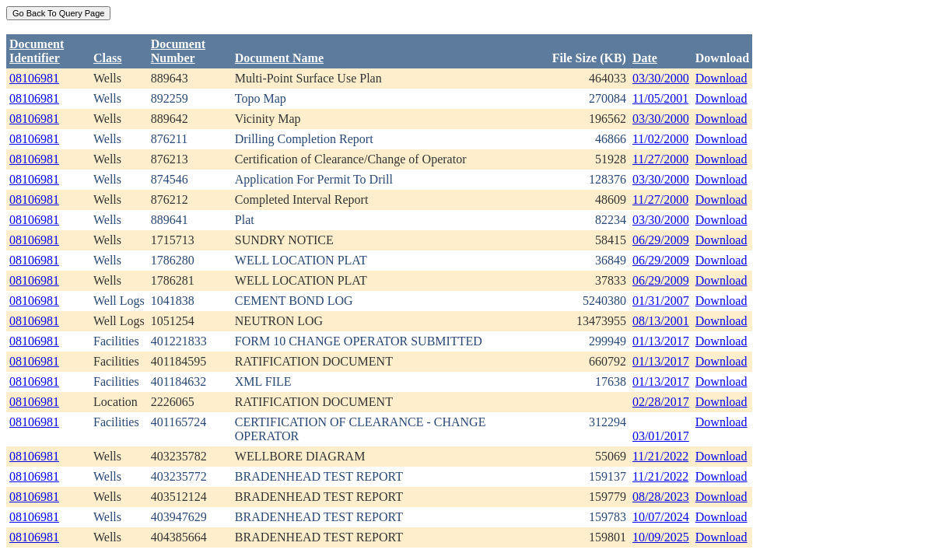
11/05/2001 (660, 98)
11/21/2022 (660, 456)
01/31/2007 (661, 301)
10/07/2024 (661, 517)
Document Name (279, 58)
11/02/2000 (660, 139)
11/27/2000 (660, 159)
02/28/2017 (661, 402)
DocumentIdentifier (37, 51)
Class (107, 58)
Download (721, 78)
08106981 (34, 78)
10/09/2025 (661, 537)
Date (645, 58)
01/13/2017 (661, 341)
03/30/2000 (661, 78)
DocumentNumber (178, 51)
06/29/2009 (661, 240)
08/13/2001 (661, 321)
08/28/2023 (661, 497)
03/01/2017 (661, 436)
